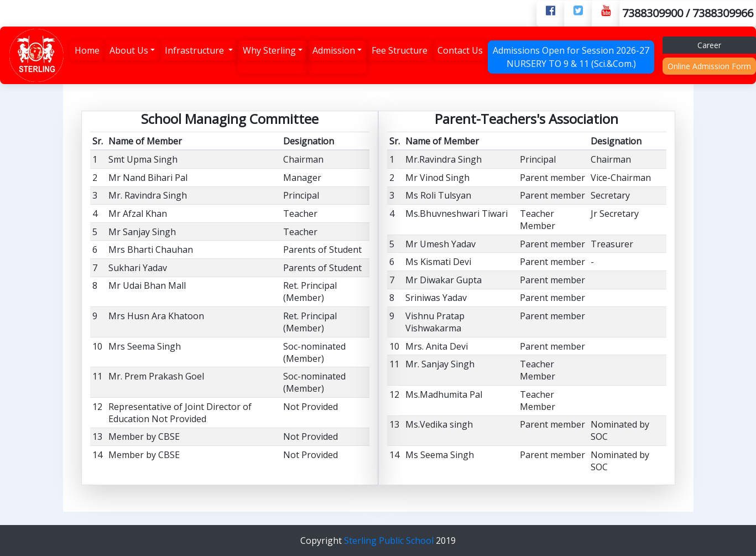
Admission (334, 50)
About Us (129, 50)
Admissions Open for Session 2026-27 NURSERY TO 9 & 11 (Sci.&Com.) (571, 57)
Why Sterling (269, 50)
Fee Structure (400, 50)
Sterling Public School (390, 541)
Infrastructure (195, 50)
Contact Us (460, 50)
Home (87, 50)
